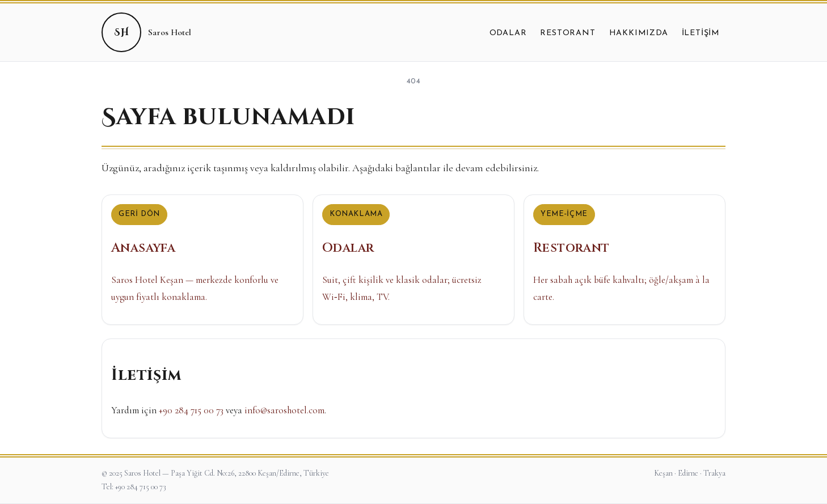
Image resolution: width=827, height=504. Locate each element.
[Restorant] (625, 260)
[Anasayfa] (202, 260)
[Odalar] (413, 260)
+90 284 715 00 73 (191, 410)
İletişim (701, 33)
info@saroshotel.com (284, 410)
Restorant (567, 33)
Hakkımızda (639, 33)
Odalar (508, 33)
